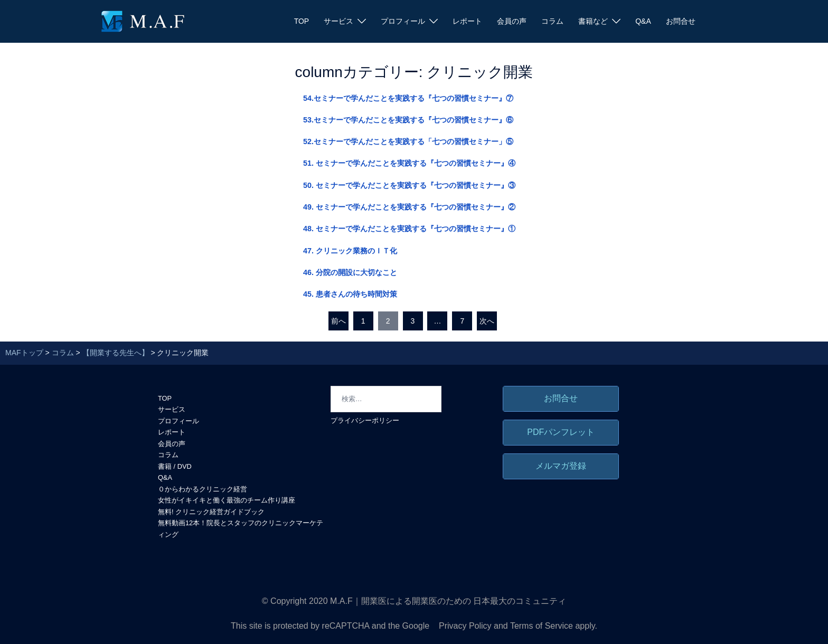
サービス (338, 21)
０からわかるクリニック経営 (203, 489)
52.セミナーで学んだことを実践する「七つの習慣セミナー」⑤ (408, 141)
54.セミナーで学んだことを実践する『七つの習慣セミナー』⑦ (408, 98)
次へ (487, 321)
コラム (552, 21)
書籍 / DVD (175, 466)
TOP (302, 21)
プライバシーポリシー (365, 420)
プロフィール (403, 21)
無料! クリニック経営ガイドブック (211, 512)
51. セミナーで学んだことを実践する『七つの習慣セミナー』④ (409, 163)
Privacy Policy (465, 626)
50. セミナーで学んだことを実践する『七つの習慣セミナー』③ (409, 185)
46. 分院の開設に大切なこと (350, 272)
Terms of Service (542, 626)
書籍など (593, 21)
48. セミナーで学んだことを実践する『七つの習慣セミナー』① (409, 229)
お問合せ (681, 21)
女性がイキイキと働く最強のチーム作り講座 (227, 500)
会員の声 (512, 21)
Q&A (643, 21)
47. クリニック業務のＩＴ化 (350, 251)
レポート (467, 21)
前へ (338, 321)
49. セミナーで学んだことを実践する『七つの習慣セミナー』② (409, 207)
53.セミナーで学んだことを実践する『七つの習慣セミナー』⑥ (408, 120)
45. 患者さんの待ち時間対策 (350, 294)
